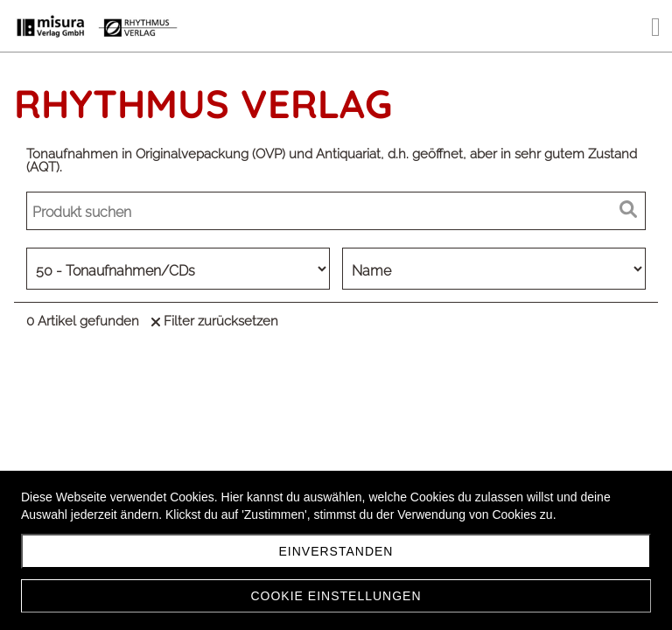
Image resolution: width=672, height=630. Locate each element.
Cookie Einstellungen (336, 596)
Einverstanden (336, 551)
